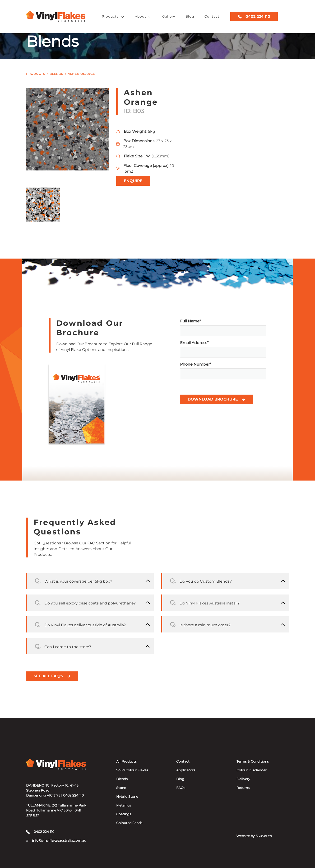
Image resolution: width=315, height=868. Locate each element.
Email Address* (223, 349)
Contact (212, 16)
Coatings (124, 814)
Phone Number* (223, 371)
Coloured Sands (129, 823)
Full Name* (223, 328)
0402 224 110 (254, 17)
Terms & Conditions (253, 761)
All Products (126, 761)
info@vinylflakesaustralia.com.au (56, 840)
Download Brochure (216, 399)
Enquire (133, 181)
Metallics (124, 805)
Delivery (243, 779)
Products (113, 17)
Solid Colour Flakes (132, 770)
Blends (56, 74)
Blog (190, 16)
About (143, 17)
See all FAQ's (52, 676)
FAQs (181, 788)
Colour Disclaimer (252, 770)
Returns (243, 788)
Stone (121, 788)
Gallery (169, 16)
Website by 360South (254, 836)
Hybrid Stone (127, 797)
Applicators (186, 770)
